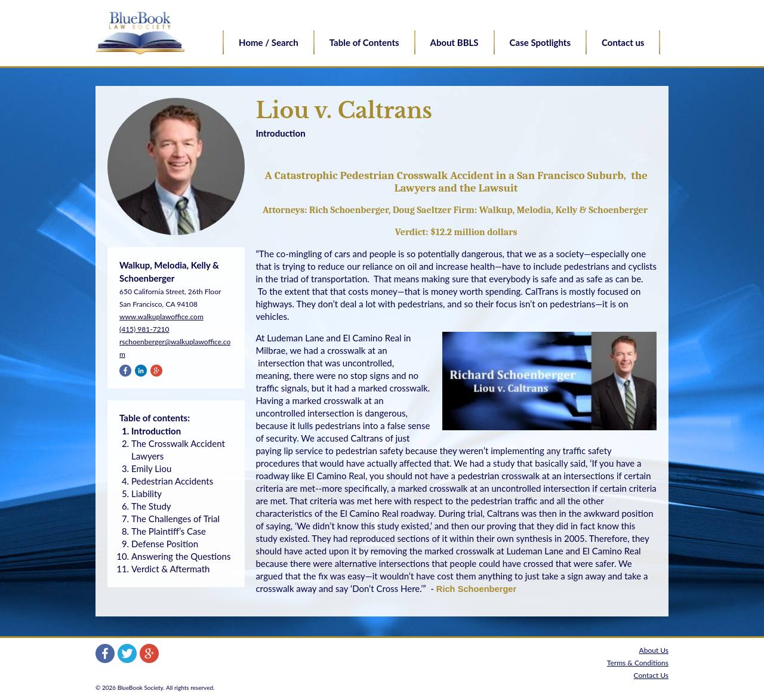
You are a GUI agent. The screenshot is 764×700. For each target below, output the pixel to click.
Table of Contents (364, 42)
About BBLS (455, 42)
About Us (654, 650)
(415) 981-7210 (144, 329)
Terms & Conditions (638, 663)
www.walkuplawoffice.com (161, 317)
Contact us (623, 42)
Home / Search (269, 42)
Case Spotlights (540, 42)
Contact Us (651, 675)
